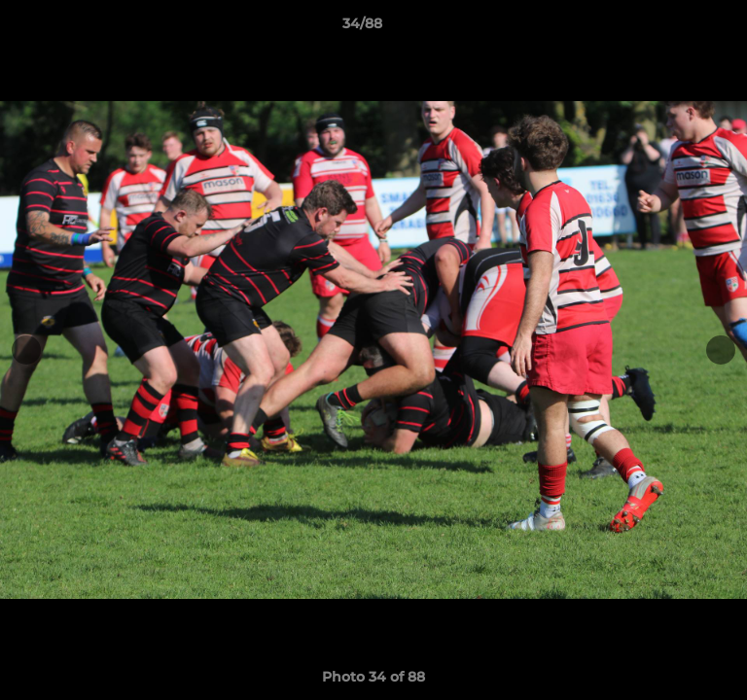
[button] (677, 28)
